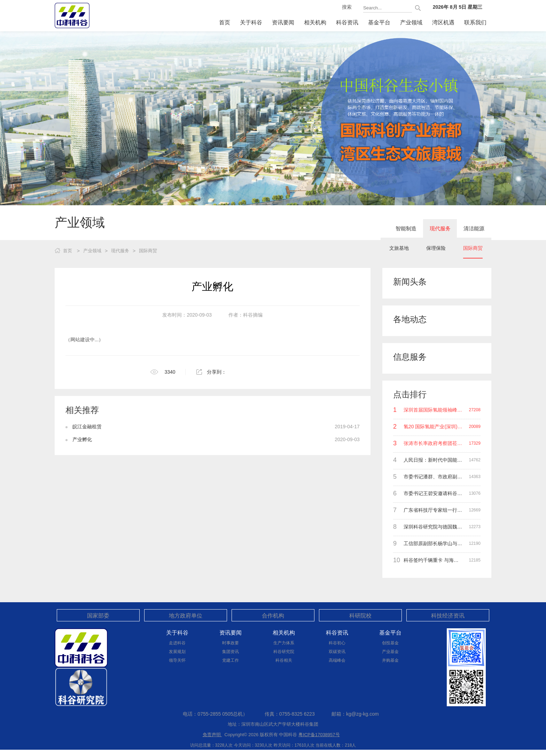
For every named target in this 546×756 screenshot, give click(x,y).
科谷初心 (337, 643)
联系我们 (475, 22)
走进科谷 (177, 643)
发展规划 (177, 652)
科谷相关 (284, 660)
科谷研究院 (284, 652)
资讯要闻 (283, 22)
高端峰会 (337, 660)
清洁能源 (471, 229)
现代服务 (432, 229)
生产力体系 (284, 643)
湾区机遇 (443, 22)
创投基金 (390, 643)
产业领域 (411, 22)
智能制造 (392, 229)
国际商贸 (473, 250)
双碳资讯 (337, 652)
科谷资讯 (347, 22)
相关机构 (315, 22)
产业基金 (390, 652)
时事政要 (231, 643)
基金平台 (379, 22)
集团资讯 (231, 652)
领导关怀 (177, 660)
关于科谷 (251, 22)
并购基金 (390, 660)
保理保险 (436, 250)
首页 (225, 22)
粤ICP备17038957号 (319, 735)
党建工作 (231, 660)
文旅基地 (399, 250)
